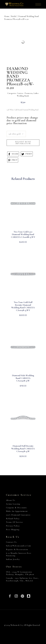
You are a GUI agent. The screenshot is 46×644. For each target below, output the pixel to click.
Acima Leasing (13, 504)
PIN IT (13, 160)
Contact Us (11, 542)
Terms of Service (14, 522)
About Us (11, 500)
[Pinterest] (22, 596)
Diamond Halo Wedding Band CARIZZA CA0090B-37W (23, 378)
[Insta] (16, 596)
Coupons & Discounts (16, 508)
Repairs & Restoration (17, 549)
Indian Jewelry (13, 559)
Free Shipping (13, 529)
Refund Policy (13, 519)
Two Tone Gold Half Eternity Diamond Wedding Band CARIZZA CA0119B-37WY (23, 306)
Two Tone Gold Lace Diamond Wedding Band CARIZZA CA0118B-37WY (23, 234)
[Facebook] (10, 596)
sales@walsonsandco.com (18, 546)
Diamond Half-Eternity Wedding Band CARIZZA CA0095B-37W (23, 449)
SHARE (13, 154)
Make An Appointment (17, 511)
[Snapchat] (29, 596)
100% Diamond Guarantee (18, 515)
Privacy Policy (13, 526)
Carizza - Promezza (25, 93)
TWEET (27, 154)
